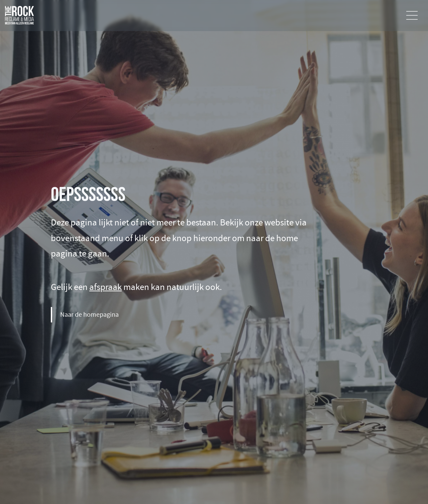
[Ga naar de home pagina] (19, 13)
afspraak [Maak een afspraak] (105, 287)
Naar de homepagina (89, 315)
